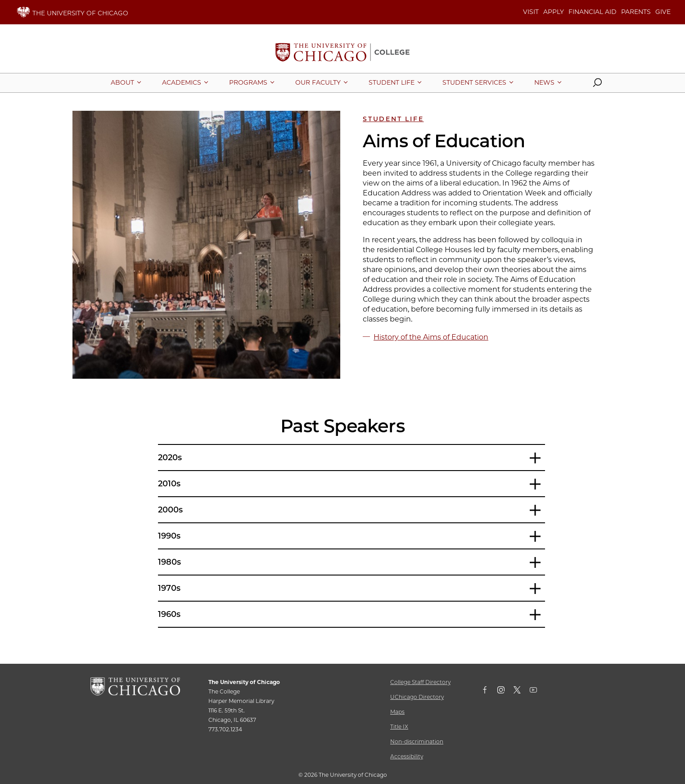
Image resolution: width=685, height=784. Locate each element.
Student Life (393, 119)
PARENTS (636, 12)
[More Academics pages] (182, 82)
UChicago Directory (417, 697)
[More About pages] (122, 82)
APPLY (554, 12)
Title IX (399, 727)
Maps (397, 712)
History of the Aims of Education (431, 337)
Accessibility (407, 756)
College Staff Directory (420, 682)
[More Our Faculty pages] (318, 82)
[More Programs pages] (248, 82)
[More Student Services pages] (474, 82)
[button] (597, 85)
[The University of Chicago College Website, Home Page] (342, 53)
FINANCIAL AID (593, 12)
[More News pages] (544, 82)
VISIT (531, 12)
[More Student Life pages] (392, 82)
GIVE (663, 12)
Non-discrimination (417, 741)
